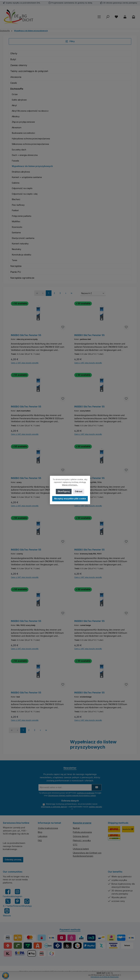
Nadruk (76, 828)
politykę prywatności (86, 793)
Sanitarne (16, 233)
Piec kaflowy (18, 205)
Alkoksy (16, 116)
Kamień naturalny (20, 244)
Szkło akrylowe (19, 100)
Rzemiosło (17, 227)
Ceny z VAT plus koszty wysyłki (25, 363)
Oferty (14, 53)
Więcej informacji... (70, 485)
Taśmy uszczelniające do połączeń (29, 71)
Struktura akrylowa (21, 172)
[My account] (125, 17)
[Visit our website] (7, 912)
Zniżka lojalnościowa (48, 828)
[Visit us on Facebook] (8, 893)
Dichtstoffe (17, 89)
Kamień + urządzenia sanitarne (27, 177)
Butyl (13, 59)
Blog (40, 832)
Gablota (16, 183)
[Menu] (99, 17)
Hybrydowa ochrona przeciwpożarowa (31, 139)
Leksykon (43, 836)
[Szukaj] (108, 17)
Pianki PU (16, 272)
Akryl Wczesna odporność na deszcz (30, 111)
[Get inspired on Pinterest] (17, 903)
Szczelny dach (19, 150)
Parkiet (15, 210)
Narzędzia (16, 266)
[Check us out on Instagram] (17, 893)
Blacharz (16, 199)
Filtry (70, 41)
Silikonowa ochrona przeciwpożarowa (30, 144)
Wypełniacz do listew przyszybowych (32, 166)
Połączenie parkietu (22, 216)
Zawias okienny (19, 65)
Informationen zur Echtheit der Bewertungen (105, 977)
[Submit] (97, 787)
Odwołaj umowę (13, 860)
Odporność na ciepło (22, 188)
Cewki (14, 83)
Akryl (14, 105)
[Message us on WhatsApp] (27, 903)
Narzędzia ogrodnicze (22, 278)
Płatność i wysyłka (82, 840)
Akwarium (17, 127)
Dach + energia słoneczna (25, 155)
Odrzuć (79, 491)
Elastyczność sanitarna (23, 238)
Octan (15, 94)
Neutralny (16, 249)
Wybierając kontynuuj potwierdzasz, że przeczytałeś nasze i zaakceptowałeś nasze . (72, 807)
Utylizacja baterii (81, 849)
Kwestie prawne (82, 823)
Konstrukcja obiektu (21, 255)
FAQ (40, 840)
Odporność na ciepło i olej (25, 194)
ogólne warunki (95, 807)
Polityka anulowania (82, 832)
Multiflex (16, 221)
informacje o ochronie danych (54, 807)
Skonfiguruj (64, 491)
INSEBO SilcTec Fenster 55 (26, 335)
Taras (14, 260)
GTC (75, 845)
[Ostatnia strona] (72, 293)
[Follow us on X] (8, 903)
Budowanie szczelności (23, 133)
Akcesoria (16, 77)
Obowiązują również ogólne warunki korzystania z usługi (72, 795)
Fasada (15, 161)
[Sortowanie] (93, 293)
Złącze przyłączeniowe (23, 122)
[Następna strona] (66, 293)
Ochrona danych (81, 836)
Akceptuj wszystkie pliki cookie (70, 499)
